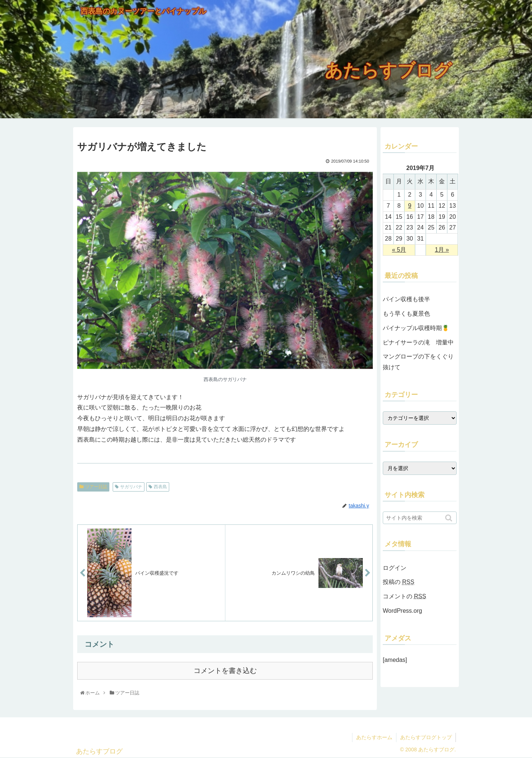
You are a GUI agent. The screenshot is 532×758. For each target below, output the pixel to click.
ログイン (395, 568)
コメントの (404, 596)
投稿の (398, 582)
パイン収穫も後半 (406, 299)
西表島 (160, 487)
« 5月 (399, 250)
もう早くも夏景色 (406, 314)
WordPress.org (402, 611)
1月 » (442, 250)
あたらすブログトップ (426, 737)
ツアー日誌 (96, 487)
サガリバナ (131, 487)
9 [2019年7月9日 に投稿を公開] (410, 206)
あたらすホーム (374, 737)
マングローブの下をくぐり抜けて (418, 362)
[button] (449, 518)
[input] (420, 518)
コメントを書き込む (225, 671)
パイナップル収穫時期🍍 (416, 328)
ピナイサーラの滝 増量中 (418, 342)
